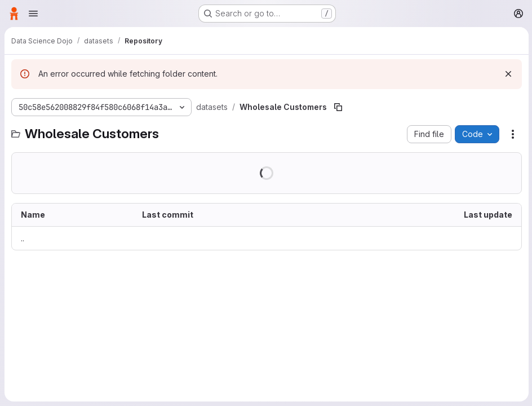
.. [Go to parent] (23, 238)
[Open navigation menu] (33, 14)
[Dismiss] (507, 74)
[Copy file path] (338, 107)
